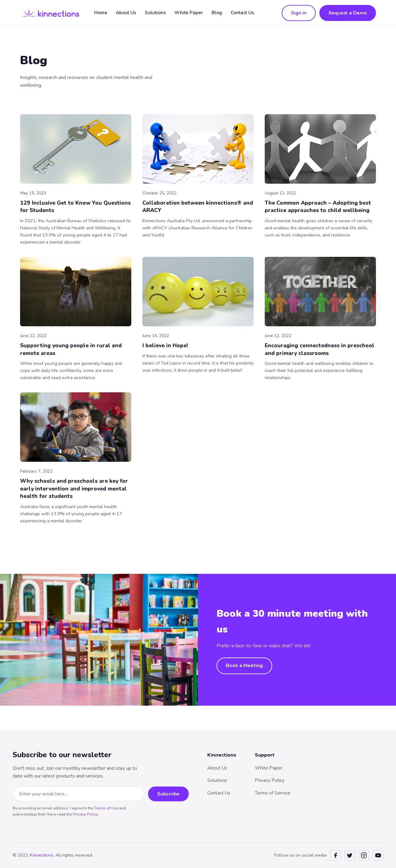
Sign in (299, 13)
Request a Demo (348, 13)
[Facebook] (335, 855)
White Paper (189, 13)
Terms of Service (273, 793)
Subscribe (168, 794)
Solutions (155, 13)
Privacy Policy (85, 814)
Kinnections (42, 855)
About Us (126, 13)
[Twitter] (350, 855)
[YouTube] (378, 855)
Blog (217, 13)
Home (101, 13)
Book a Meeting (244, 666)
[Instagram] (364, 855)
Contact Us (242, 13)
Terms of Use (106, 808)
